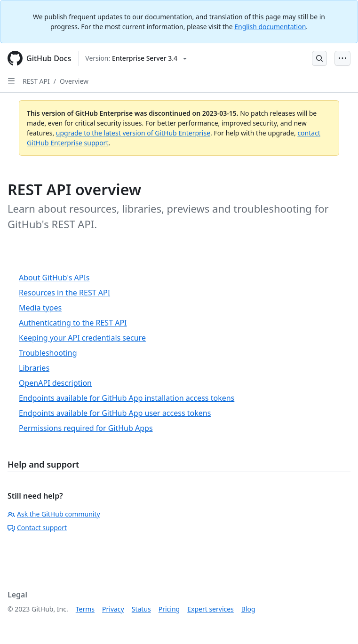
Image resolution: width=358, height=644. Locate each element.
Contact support (37, 528)
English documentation (270, 27)
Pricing (169, 609)
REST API (36, 81)
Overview (74, 81)
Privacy (113, 609)
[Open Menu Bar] (342, 58)
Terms (85, 609)
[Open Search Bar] (319, 58)
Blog (248, 609)
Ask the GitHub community (54, 514)
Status (141, 609)
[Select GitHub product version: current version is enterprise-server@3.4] (136, 58)
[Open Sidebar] (11, 81)
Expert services (211, 609)
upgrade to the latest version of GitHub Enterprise (133, 133)
